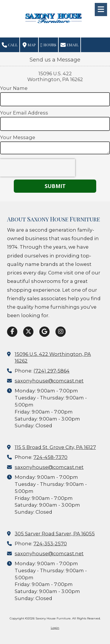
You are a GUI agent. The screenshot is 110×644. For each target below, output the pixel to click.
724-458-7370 (50, 457)
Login (55, 628)
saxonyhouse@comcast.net (49, 381)
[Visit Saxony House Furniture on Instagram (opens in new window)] (61, 332)
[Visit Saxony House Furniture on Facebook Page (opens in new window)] (12, 332)
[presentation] (38, 168)
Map (29, 45)
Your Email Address (24, 113)
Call (10, 45)
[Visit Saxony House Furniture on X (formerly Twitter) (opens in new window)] (28, 332)
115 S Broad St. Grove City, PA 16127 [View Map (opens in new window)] (55, 447)
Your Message (18, 137)
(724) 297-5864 (51, 371)
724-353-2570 (50, 544)
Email (70, 45)
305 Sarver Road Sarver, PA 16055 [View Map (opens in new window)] (55, 534)
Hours (48, 45)
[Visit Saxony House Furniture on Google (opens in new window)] (44, 332)
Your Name (14, 88)
